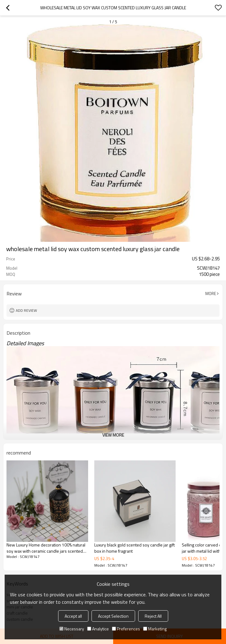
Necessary (72, 629)
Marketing (155, 629)
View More (113, 435)
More (211, 294)
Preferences (126, 629)
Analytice (98, 629)
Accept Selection (113, 616)
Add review (26, 310)
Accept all (73, 616)
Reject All (153, 616)
